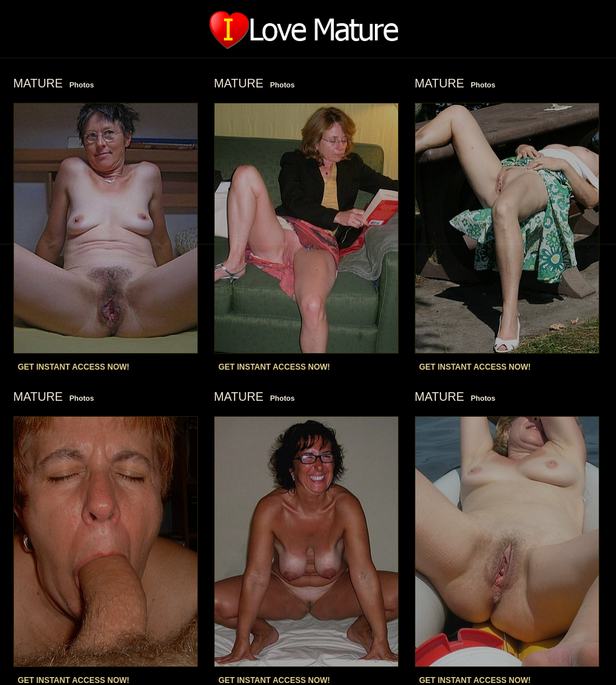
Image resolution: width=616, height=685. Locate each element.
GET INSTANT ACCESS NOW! (74, 367)
